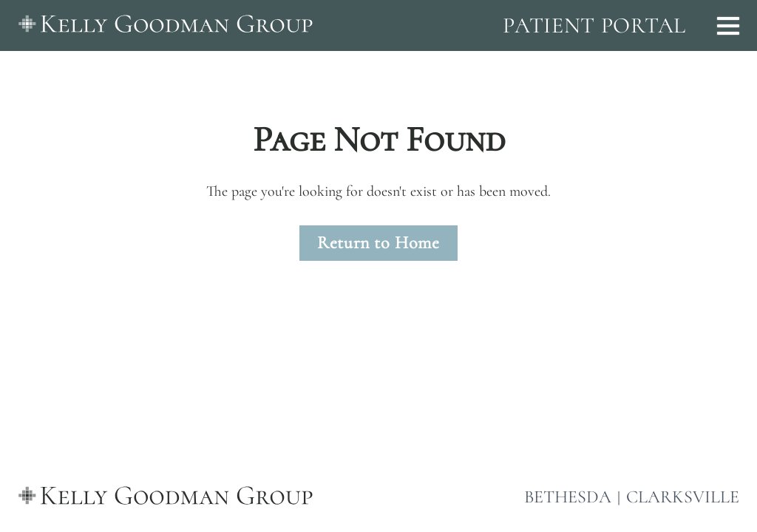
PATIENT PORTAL (594, 25)
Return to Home (378, 243)
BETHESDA (568, 497)
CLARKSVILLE (683, 497)
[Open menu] (728, 26)
